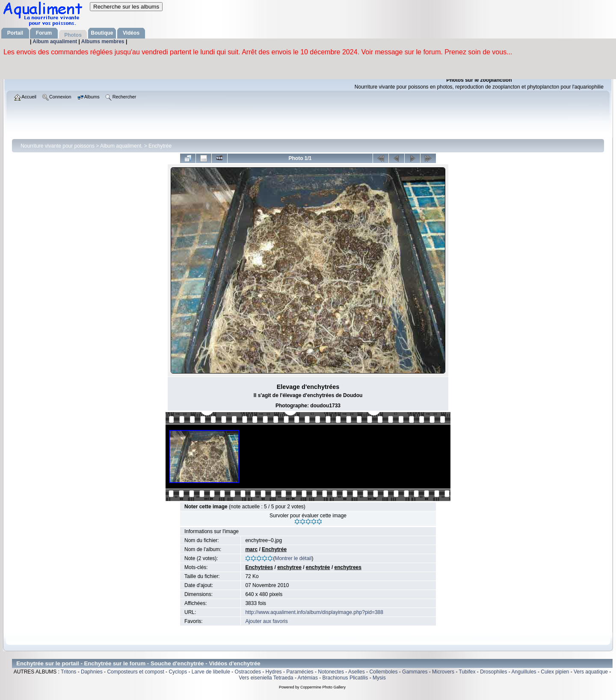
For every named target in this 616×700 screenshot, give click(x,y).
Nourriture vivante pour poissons (58, 146)
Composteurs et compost (135, 672)
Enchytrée (160, 146)
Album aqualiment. (121, 146)
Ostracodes (248, 672)
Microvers (443, 672)
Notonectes (331, 672)
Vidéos (131, 33)
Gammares (415, 672)
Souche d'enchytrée (177, 663)
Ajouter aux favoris (266, 621)
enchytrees (348, 567)
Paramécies (300, 672)
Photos (73, 35)
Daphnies (92, 672)
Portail (15, 33)
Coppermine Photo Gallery (323, 687)
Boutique (102, 33)
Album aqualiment (55, 42)
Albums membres (104, 42)
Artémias (308, 678)
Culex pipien (555, 672)
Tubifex (467, 672)
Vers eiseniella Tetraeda (266, 678)
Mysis (379, 678)
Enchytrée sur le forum (115, 663)
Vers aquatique (591, 672)
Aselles (357, 672)
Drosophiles (493, 672)
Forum (44, 33)
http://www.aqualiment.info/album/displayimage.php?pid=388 (314, 612)
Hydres (274, 672)
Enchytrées (259, 567)
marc (251, 549)
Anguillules (524, 672)
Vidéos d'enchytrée (234, 663)
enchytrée (318, 567)
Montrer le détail (293, 558)
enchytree (289, 567)
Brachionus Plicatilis (345, 678)
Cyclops (178, 672)
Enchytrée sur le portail (48, 663)
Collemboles (383, 672)
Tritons (68, 672)
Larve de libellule (211, 672)
